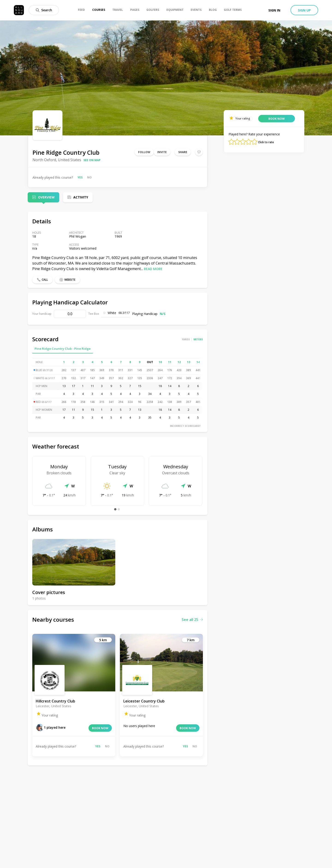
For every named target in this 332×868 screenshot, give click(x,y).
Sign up (304, 10)
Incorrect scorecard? (185, 426)
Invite (162, 152)
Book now (100, 728)
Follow (144, 152)
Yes (80, 177)
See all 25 (192, 620)
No (89, 177)
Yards (186, 339)
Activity (81, 197)
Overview (46, 197)
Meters (198, 339)
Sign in (274, 10)
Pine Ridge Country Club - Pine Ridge (63, 349)
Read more (153, 269)
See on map (92, 160)
